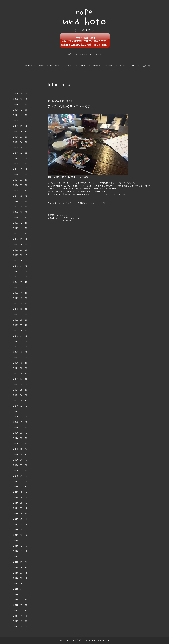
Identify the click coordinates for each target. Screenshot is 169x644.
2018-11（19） (21, 551)
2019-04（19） (21, 524)
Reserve (121, 66)
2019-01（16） (21, 540)
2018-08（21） (21, 567)
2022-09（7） (21, 304)
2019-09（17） (21, 497)
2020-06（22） (21, 449)
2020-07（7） (21, 444)
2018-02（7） (21, 600)
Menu (58, 66)
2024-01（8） (21, 217)
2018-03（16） (21, 594)
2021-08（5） (21, 374)
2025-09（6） (21, 126)
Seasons (108, 66)
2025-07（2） (21, 137)
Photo (97, 66)
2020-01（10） (21, 476)
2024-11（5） (21, 169)
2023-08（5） (21, 244)
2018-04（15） (21, 589)
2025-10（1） (21, 121)
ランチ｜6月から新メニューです (69, 106)
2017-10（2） (21, 621)
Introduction (83, 66)
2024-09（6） (21, 180)
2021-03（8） (21, 401)
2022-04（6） (21, 331)
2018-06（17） (21, 578)
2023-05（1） (21, 261)
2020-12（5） (21, 417)
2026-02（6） (21, 99)
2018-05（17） (21, 584)
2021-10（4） (21, 363)
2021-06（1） (21, 384)
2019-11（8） (21, 487)
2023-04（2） (21, 266)
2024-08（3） (21, 185)
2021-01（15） (21, 411)
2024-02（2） (21, 212)
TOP (20, 66)
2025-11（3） (21, 115)
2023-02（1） (21, 277)
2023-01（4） (21, 282)
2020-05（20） (21, 454)
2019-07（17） (21, 508)
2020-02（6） (21, 471)
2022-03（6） (21, 336)
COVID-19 (134, 66)
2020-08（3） (21, 438)
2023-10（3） (21, 234)
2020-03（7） (21, 465)
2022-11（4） (21, 293)
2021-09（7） (21, 368)
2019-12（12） (21, 481)
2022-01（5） (21, 347)
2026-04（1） (21, 94)
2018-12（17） (21, 546)
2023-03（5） (21, 271)
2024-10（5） (21, 174)
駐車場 (146, 66)
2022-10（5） (21, 298)
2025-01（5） (21, 158)
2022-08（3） (21, 309)
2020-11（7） (21, 422)
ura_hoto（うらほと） (77, 640)
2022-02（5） (21, 341)
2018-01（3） (21, 605)
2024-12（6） (21, 164)
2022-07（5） (21, 314)
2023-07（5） (21, 250)
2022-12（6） (21, 287)
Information (45, 66)
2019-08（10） (21, 503)
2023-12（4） (21, 223)
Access (68, 66)
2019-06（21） (21, 514)
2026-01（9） (21, 104)
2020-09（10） (21, 433)
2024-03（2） (21, 207)
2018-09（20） (21, 562)
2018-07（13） (21, 573)
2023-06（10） (21, 255)
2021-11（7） (21, 357)
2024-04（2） (21, 201)
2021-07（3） (21, 379)
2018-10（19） (21, 557)
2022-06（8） (21, 320)
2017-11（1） (21, 616)
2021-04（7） (21, 395)
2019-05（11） (21, 519)
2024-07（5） (21, 191)
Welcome (30, 66)
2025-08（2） (21, 131)
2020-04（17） (21, 460)
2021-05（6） (21, 390)
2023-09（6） (21, 239)
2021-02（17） (21, 406)
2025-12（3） (21, 110)
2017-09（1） (21, 627)
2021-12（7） (21, 352)
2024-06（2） (21, 196)
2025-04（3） (21, 142)
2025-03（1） (21, 148)
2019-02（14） (21, 535)
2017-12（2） (21, 610)
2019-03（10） (21, 530)
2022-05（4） (21, 325)
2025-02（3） (21, 153)
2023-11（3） (21, 228)
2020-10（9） (21, 427)
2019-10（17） (21, 492)
